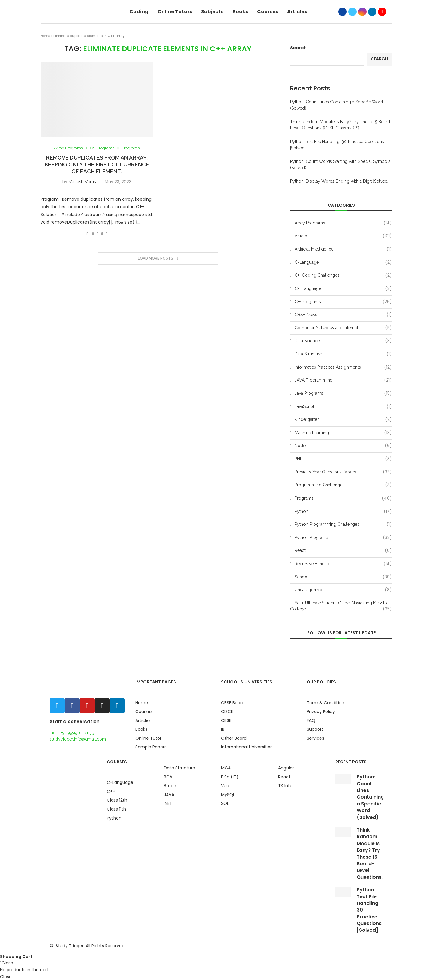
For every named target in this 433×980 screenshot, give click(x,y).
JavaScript (343, 407)
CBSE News (343, 315)
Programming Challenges (343, 485)
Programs (131, 148)
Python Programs (343, 538)
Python (343, 512)
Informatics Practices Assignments (343, 367)
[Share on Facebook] (93, 234)
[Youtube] (382, 12)
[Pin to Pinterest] (102, 234)
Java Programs (343, 394)
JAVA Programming (343, 380)
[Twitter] (352, 12)
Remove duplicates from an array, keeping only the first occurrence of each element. (97, 164)
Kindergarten (343, 420)
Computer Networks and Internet (343, 328)
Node (343, 446)
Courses (268, 12)
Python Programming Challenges (343, 525)
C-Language (343, 263)
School (343, 577)
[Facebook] (342, 12)
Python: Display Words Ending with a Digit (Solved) (339, 181)
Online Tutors (175, 12)
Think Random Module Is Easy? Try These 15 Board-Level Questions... (371, 854)
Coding (139, 12)
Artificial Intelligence (343, 249)
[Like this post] (87, 234)
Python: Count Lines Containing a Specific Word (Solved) (370, 797)
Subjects (212, 12)
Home (45, 36)
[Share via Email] (107, 234)
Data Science (343, 341)
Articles (297, 12)
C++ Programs (102, 148)
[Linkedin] (372, 12)
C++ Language (343, 289)
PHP (343, 459)
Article (343, 236)
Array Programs (68, 148)
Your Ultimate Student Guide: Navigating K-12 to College (341, 606)
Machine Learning (343, 433)
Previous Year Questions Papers (343, 472)
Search (298, 48)
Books (240, 12)
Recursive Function (343, 564)
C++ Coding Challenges (343, 275)
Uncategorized (343, 590)
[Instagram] (362, 12)
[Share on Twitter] (98, 234)
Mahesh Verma (83, 182)
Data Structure (343, 354)
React (343, 551)
